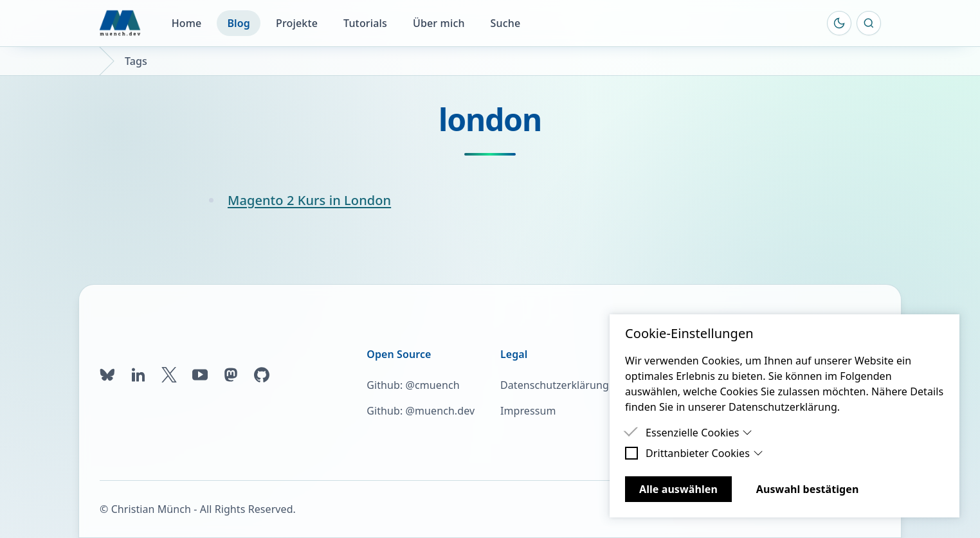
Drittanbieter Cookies (704, 453)
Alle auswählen (678, 489)
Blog (239, 23)
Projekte (297, 23)
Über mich (439, 23)
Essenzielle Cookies (699, 433)
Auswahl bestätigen (808, 489)
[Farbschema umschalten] (839, 23)
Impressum (528, 411)
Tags (136, 61)
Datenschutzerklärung (555, 385)
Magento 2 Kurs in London (309, 200)
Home (187, 23)
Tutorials (365, 23)
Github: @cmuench (413, 385)
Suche (506, 23)
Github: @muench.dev (421, 411)
